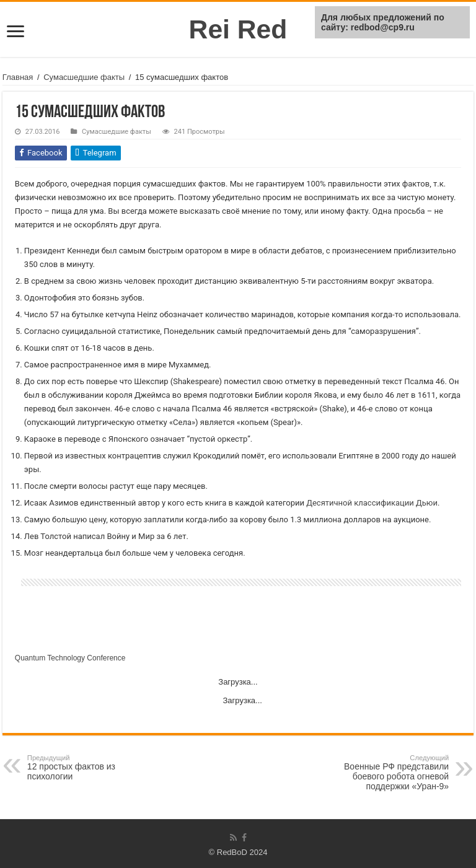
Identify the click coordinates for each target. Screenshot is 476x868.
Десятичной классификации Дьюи (372, 503)
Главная (18, 77)
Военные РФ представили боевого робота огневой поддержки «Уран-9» (385, 773)
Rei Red (238, 29)
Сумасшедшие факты (84, 77)
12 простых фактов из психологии (91, 768)
